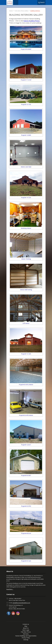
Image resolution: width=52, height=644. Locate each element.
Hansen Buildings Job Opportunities (26, 636)
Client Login (26, 630)
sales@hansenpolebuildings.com (21, 603)
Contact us (26, 624)
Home (11, 11)
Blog (26, 626)
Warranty (26, 634)
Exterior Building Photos (32, 21)
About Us (26, 628)
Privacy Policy (26, 638)
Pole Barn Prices (26, 632)
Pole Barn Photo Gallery (22, 11)
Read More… (10, 589)
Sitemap (26, 640)
